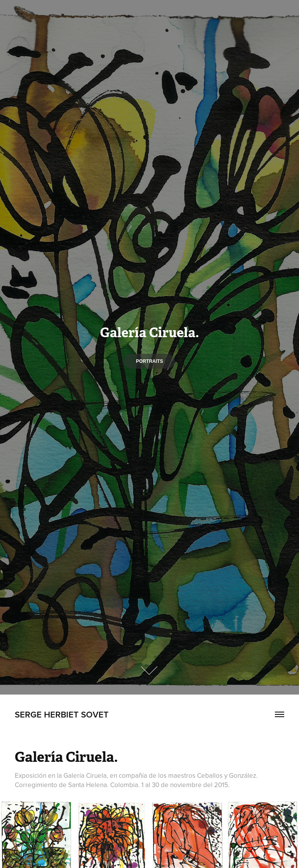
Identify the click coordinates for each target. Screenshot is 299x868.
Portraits (149, 361)
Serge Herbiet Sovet (62, 714)
